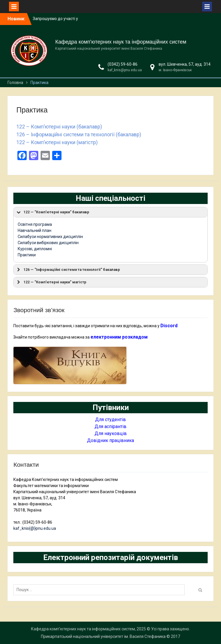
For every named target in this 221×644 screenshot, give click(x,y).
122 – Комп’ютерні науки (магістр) (57, 142)
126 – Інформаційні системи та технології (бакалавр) (79, 134)
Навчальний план (35, 230)
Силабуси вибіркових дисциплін (48, 243)
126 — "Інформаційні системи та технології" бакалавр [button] (68, 270)
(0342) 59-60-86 (123, 64)
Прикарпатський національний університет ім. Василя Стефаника (103, 636)
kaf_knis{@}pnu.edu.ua (35, 528)
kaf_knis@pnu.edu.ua (125, 70)
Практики (27, 255)
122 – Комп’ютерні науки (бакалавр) (59, 127)
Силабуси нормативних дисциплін (50, 237)
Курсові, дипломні (35, 249)
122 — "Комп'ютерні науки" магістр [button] (51, 282)
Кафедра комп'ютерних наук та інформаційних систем (121, 42)
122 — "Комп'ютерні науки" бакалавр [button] (52, 212)
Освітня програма (35, 224)
